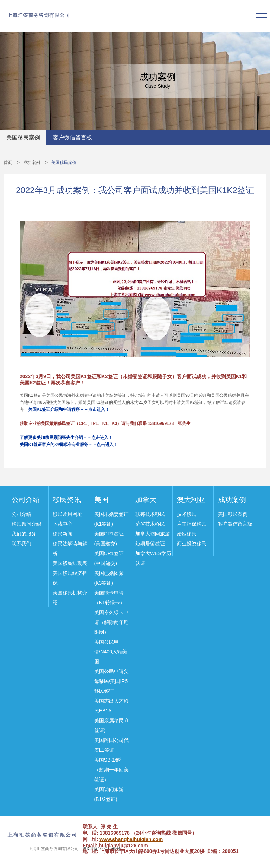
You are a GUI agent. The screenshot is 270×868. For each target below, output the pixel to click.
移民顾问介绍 (26, 524)
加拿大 (146, 500)
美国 (101, 500)
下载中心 (63, 524)
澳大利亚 (191, 500)
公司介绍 (26, 500)
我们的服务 (24, 534)
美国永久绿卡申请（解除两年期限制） (111, 622)
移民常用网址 (67, 514)
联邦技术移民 (150, 514)
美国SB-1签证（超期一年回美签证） (111, 770)
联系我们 (21, 544)
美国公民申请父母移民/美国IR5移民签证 (111, 681)
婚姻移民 (187, 534)
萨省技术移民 (150, 524)
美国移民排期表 (70, 563)
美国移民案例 (23, 137)
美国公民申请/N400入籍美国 (111, 652)
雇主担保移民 (192, 524)
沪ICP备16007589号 (101, 849)
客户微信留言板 (72, 137)
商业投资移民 (192, 544)
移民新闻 (63, 534)
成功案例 (32, 163)
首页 (8, 163)
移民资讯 (67, 500)
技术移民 (187, 514)
